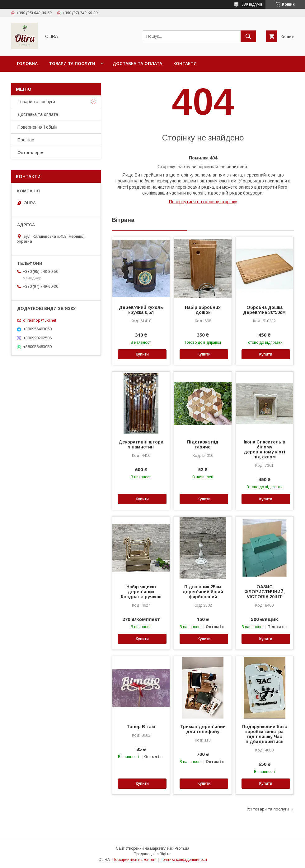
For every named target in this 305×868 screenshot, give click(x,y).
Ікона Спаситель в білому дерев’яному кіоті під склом (265, 449)
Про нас (26, 140)
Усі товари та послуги (268, 809)
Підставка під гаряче (203, 444)
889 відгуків (252, 4)
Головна (27, 64)
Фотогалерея (31, 153)
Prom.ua (182, 848)
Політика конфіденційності (183, 860)
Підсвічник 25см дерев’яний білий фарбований (203, 592)
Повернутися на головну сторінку (203, 202)
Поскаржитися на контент (135, 860)
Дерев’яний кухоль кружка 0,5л (141, 310)
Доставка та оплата (137, 64)
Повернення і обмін (37, 127)
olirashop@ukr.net (40, 320)
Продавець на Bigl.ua (152, 854)
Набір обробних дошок (203, 310)
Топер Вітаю (141, 727)
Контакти (185, 64)
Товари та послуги (72, 64)
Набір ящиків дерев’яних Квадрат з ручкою (141, 592)
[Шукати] (248, 36)
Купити (142, 354)
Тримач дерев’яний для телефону (203, 729)
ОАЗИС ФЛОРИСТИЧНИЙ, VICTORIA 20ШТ (265, 592)
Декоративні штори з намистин (141, 444)
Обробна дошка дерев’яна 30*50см (264, 310)
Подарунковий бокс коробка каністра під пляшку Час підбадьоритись (265, 734)
